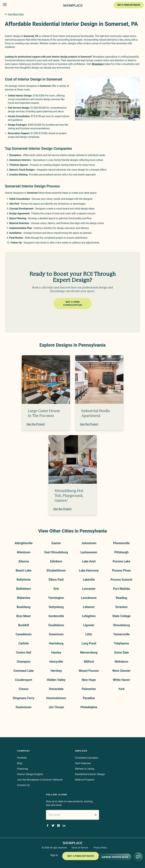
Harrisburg (56, 643)
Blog (20, 763)
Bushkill (24, 625)
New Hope (89, 680)
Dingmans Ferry (24, 698)
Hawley (56, 652)
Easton (56, 543)
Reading (121, 598)
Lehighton (89, 616)
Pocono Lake (121, 561)
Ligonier (89, 625)
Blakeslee (24, 598)
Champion (24, 662)
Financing (22, 769)
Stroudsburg (121, 625)
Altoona (24, 561)
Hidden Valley (56, 680)
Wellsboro (121, 662)
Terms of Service (80, 848)
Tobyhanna (121, 643)
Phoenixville (121, 543)
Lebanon (89, 607)
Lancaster (89, 589)
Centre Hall (24, 652)
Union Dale (121, 652)
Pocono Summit (121, 580)
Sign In (54, 855)
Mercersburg (89, 652)
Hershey (56, 671)
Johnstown (89, 543)
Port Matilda (121, 589)
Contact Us (23, 785)
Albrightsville (24, 543)
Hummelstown (56, 698)
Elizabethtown (56, 570)
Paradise (89, 698)
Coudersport (24, 680)
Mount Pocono (89, 671)
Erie (56, 589)
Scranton (121, 607)
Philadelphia (89, 707)
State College (121, 616)
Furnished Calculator (87, 758)
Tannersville (121, 634)
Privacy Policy (100, 848)
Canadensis (24, 634)
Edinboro (56, 561)
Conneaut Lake (24, 671)
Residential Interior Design (90, 774)
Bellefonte (24, 580)
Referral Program (85, 780)
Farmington (56, 598)
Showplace (98, 64)
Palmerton (89, 689)
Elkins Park (56, 580)
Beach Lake (24, 570)
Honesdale (56, 689)
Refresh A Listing (85, 769)
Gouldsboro (56, 625)
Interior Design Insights (30, 774)
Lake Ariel (89, 561)
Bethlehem (24, 589)
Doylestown (24, 707)
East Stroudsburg (56, 552)
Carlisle (24, 643)
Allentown (24, 552)
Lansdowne (89, 598)
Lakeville (89, 580)
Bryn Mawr (24, 616)
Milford (89, 662)
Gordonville (56, 616)
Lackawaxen (89, 552)
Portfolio (22, 758)
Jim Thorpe (56, 707)
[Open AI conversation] (138, 857)
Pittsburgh (121, 552)
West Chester (121, 671)
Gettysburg (56, 607)
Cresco (24, 689)
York (121, 689)
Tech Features (83, 763)
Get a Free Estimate (81, 856)
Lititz (89, 634)
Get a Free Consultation (73, 303)
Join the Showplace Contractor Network (40, 780)
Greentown (56, 634)
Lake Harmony (89, 570)
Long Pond (89, 643)
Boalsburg (24, 607)
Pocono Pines (121, 570)
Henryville (56, 662)
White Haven (121, 680)
